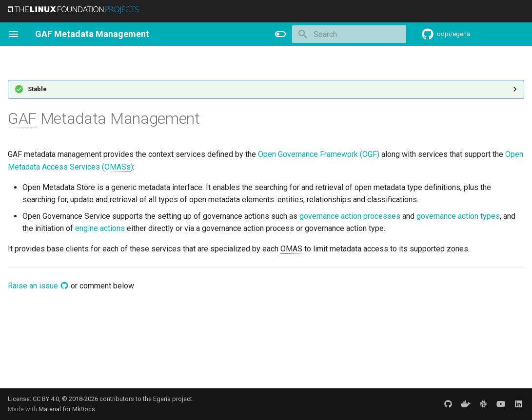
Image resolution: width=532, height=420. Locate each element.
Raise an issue (38, 286)
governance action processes (350, 216)
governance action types (458, 216)
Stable (37, 89)
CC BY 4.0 (46, 399)
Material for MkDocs (67, 409)
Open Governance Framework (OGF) (319, 154)
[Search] (349, 34)
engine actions (100, 228)
